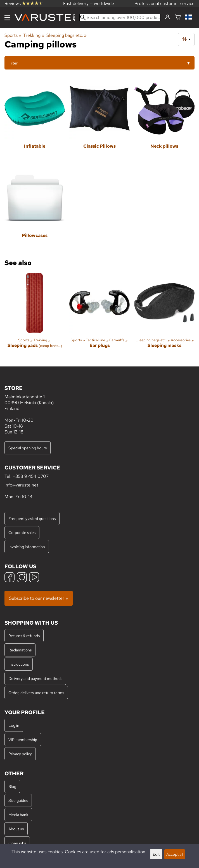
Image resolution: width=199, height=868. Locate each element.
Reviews (24, 3)
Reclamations (20, 650)
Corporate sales (22, 532)
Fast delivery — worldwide (89, 3)
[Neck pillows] (164, 121)
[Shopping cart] (178, 17)
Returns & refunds (24, 636)
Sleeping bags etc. (67, 35)
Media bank (18, 815)
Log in (14, 725)
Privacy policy (20, 754)
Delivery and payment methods (35, 678)
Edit (156, 854)
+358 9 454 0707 (31, 476)
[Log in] (168, 17)
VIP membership (23, 739)
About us (16, 829)
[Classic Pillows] (99, 121)
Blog (12, 786)
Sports (13, 35)
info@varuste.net (21, 485)
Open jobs (17, 843)
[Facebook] (10, 578)
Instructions (19, 664)
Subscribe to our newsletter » (39, 598)
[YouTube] (34, 578)
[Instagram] (22, 578)
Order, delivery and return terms (36, 693)
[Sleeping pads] (35, 315)
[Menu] (7, 18)
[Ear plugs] (99, 315)
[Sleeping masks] (164, 315)
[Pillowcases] (35, 210)
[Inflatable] (35, 121)
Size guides (18, 800)
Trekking (34, 35)
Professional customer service (164, 3)
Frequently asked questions (32, 518)
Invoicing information (27, 547)
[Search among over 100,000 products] (120, 17)
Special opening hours (28, 448)
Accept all (175, 854)
